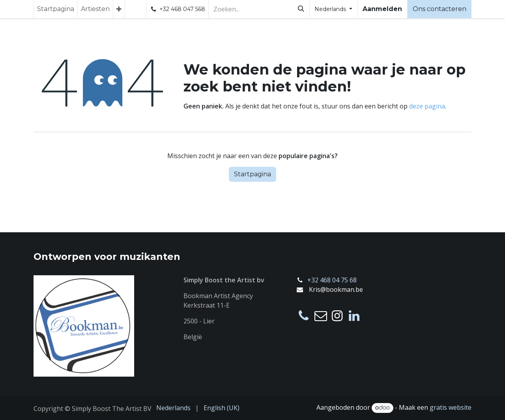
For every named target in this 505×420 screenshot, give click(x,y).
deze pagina (427, 106)
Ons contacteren (440, 9)
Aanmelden (382, 9)
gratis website (451, 407)
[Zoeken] (301, 9)
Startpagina (252, 174)
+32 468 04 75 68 (332, 280)
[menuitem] (56, 9)
